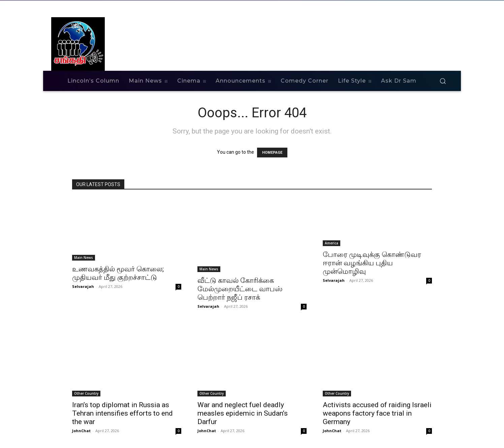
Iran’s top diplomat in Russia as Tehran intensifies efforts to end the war (122, 413)
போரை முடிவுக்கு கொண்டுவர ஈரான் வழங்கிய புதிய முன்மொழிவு (372, 263)
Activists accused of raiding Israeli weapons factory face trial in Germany (377, 413)
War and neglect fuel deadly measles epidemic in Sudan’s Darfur (243, 413)
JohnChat (81, 431)
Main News (84, 258)
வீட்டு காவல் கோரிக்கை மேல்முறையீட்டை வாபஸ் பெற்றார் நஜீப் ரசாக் (240, 289)
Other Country (86, 393)
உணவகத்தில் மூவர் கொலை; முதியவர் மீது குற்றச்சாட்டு (118, 273)
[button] (443, 81)
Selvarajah (83, 286)
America (332, 243)
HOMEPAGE (272, 153)
